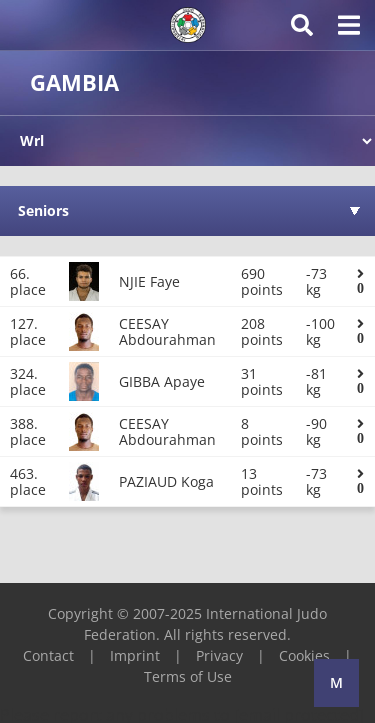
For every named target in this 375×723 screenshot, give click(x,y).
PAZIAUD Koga (166, 481)
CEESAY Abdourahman (167, 331)
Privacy (219, 655)
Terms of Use (188, 676)
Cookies (304, 655)
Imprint (135, 655)
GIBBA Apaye (162, 381)
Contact (48, 655)
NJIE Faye (149, 281)
